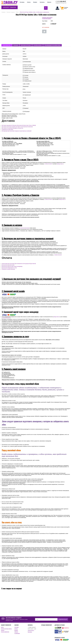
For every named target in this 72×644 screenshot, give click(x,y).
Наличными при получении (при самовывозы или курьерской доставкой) (19, 264)
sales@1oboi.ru (60, 164)
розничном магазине (25, 228)
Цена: (44, 24)
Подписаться (63, 619)
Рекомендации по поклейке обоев (52, 45)
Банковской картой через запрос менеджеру (12, 266)
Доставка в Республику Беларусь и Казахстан (12, 128)
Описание (16, 45)
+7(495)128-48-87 (48, 164)
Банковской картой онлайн (8, 265)
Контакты (30, 632)
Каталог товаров (10, 7)
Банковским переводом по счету (9, 268)
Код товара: (45, 21)
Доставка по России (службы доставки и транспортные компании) (17, 127)
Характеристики (7, 45)
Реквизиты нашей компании (8, 269)
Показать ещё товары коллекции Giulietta (47, 18)
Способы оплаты (38, 45)
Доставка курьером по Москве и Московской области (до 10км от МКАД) (19, 125)
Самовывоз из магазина (7, 130)
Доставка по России (26, 45)
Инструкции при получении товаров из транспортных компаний (17, 131)
